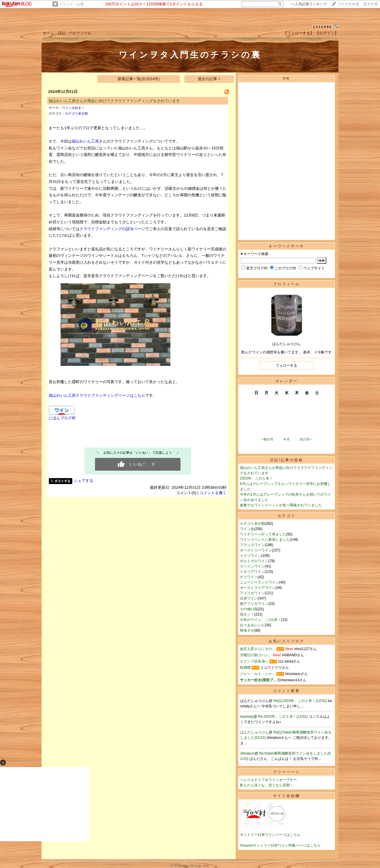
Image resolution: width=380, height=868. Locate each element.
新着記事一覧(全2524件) (139, 79)
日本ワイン (249, 598)
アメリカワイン (252, 593)
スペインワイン (252, 566)
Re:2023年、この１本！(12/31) (283, 717)
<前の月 (267, 439)
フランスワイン (252, 545)
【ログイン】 (327, 33)
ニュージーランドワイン (259, 582)
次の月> (305, 439)
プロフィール (80, 33)
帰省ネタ (247, 630)
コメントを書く (213, 493)
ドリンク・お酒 (71, 4)
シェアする (84, 481)
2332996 (323, 27)
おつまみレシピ (252, 625)
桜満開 (245, 668)
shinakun (247, 753)
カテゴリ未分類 (76, 113)
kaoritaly (247, 717)
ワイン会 (247, 529)
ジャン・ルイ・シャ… (258, 674)
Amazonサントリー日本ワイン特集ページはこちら (280, 845)
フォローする (286, 366)
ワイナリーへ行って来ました (263, 534)
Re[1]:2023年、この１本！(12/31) (301, 701)
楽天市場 (370, 4)
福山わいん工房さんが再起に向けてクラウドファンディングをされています (114, 101)
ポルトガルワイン (254, 561)
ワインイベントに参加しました (265, 540)
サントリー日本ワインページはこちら (270, 835)
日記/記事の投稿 (286, 460)
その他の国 (249, 609)
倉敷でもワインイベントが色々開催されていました (281, 505)
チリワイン (249, 577)
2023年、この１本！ (256, 478)
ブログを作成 (348, 4)
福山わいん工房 (85, 141)
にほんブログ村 (62, 418)
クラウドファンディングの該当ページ (112, 229)
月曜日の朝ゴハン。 (256, 655)
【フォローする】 (299, 33)
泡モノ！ (247, 614)
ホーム (49, 33)
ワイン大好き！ (73, 108)
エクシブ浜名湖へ (254, 661)
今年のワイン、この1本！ (261, 620)
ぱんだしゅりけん (254, 732)
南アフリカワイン (254, 604)
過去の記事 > (209, 79)
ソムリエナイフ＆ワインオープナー (268, 780)
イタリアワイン (252, 572)
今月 (286, 439)
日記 (61, 33)
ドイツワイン (251, 556)
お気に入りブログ (286, 641)
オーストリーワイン (256, 550)
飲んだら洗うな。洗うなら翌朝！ (267, 785)
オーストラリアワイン (258, 588)
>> (309, 4)
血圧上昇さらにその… (258, 649)
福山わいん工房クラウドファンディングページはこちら (97, 395)
